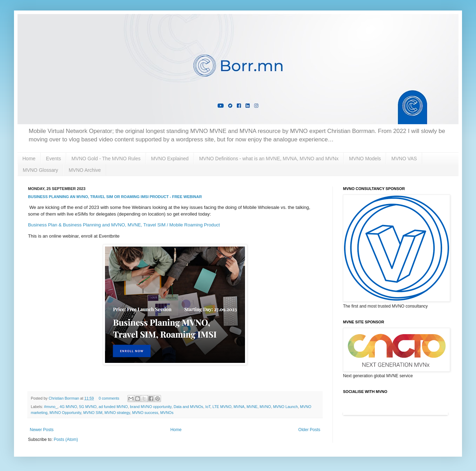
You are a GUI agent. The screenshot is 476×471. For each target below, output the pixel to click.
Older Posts (309, 430)
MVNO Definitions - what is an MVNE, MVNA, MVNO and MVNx (269, 159)
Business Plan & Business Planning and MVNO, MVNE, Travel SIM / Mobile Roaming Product (124, 225)
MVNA (239, 407)
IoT (208, 407)
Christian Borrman (64, 398)
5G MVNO (88, 407)
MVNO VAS (404, 159)
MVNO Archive (85, 170)
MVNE (252, 407)
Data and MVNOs (188, 407)
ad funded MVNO (113, 407)
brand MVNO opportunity (151, 407)
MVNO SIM (93, 413)
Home (29, 159)
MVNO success (145, 413)
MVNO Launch (285, 407)
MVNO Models (365, 159)
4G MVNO (68, 407)
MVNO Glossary (40, 170)
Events (53, 159)
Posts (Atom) (66, 440)
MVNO (265, 407)
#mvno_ (51, 407)
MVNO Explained (170, 159)
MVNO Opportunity (65, 413)
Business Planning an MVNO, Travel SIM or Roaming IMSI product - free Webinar (115, 197)
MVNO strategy (117, 413)
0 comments (109, 398)
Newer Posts (42, 430)
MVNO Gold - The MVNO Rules (106, 159)
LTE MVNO (222, 407)
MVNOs (167, 413)
